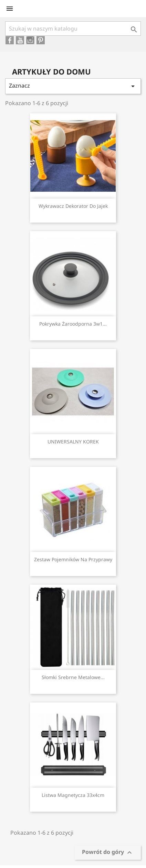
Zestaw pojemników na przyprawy (73, 559)
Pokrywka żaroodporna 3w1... (73, 324)
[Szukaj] (73, 29)
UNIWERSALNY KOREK (73, 442)
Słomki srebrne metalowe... (73, 677)
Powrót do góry (108, 853)
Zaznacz (73, 86)
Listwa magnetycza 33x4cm (73, 795)
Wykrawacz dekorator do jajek (73, 206)
